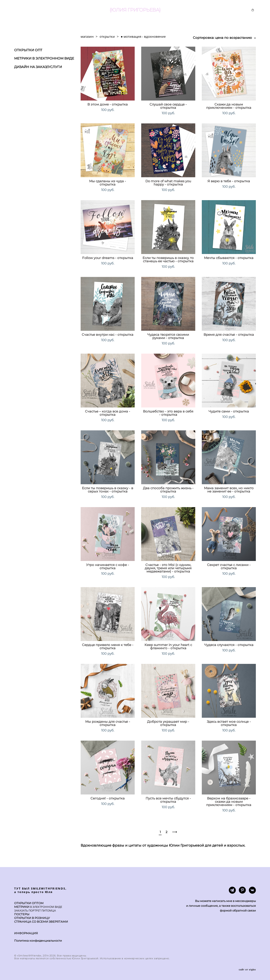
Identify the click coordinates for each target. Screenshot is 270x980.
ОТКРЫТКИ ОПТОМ (29, 903)
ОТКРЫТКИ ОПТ (28, 50)
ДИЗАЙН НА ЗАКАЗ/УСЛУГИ (38, 67)
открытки (107, 36)
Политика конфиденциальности (38, 941)
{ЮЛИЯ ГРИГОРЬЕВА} (135, 10)
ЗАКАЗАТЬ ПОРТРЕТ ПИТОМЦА (35, 910)
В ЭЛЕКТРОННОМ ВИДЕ (46, 907)
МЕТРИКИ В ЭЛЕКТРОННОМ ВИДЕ (44, 58)
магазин (87, 36)
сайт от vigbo (247, 970)
